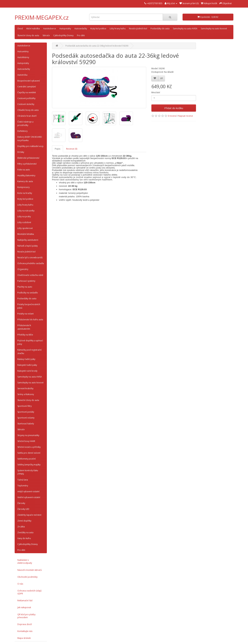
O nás (20, 584)
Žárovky (21, 503)
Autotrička (22, 75)
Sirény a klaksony (26, 394)
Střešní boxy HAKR (26, 441)
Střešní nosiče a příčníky (29, 447)
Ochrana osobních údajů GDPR (29, 592)
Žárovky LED (23, 509)
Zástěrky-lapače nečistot (29, 515)
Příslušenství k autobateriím (24, 327)
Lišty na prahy (24, 216)
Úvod (20, 29)
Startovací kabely (26, 424)
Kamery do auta (25, 181)
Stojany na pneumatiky (28, 435)
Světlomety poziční (27, 459)
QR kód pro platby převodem (26, 616)
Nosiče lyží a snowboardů (30, 257)
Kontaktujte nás (25, 631)
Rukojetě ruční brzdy (27, 371)
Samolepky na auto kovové (214, 29)
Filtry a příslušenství (27, 164)
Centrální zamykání (27, 87)
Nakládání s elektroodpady (25, 561)
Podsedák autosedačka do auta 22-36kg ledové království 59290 (97, 46)
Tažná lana (23, 480)
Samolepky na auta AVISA (185, 29)
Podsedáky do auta (160, 29)
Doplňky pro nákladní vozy (30, 146)
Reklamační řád (25, 600)
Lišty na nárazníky (26, 211)
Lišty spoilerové (25, 228)
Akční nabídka (33, 29)
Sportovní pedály (26, 412)
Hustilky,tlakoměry (26, 175)
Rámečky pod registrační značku (29, 352)
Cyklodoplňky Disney (63, 35)
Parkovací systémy (26, 281)
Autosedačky (81, 29)
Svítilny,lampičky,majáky (29, 465)
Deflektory (22, 131)
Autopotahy (65, 29)
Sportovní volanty (26, 418)
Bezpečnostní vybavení (29, 81)
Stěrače (46, 35)
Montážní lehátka (26, 234)
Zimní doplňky (24, 521)
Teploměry (23, 486)
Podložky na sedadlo (28, 293)
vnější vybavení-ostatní (28, 491)
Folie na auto (24, 170)
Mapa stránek (24, 638)
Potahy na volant (25, 314)
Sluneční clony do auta (28, 35)
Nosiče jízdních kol (138, 29)
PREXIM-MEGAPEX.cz (42, 17)
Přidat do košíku (174, 108)
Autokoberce (50, 29)
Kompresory (24, 187)
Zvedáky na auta (25, 532)
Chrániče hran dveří (27, 116)
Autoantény (23, 51)
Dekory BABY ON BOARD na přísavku (30, 139)
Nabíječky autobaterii (28, 240)
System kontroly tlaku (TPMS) (28, 472)
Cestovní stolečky (26, 104)
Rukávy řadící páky (26, 359)
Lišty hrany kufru (118, 29)
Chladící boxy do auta (28, 110)
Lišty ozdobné (24, 222)
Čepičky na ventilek (27, 92)
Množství (156, 92)
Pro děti (81, 35)
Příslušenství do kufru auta (30, 320)
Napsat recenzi (186, 116)
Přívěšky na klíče (25, 335)
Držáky (21, 152)
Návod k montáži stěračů (30, 570)
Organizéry (23, 269)
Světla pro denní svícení (29, 453)
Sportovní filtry (25, 406)
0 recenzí (172, 116)
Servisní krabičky (25, 388)
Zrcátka (21, 527)
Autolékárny (23, 57)
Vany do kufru (24, 538)
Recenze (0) (72, 149)
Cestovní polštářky (26, 98)
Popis (58, 149)
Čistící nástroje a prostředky (25, 123)
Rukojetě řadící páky (27, 365)
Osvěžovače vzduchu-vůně (30, 275)
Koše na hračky (25, 193)
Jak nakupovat (24, 607)
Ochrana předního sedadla (31, 263)
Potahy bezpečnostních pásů (29, 306)
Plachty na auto (25, 287)
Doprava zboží (25, 624)
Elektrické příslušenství (28, 158)
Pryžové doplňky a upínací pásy (30, 342)
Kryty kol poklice (98, 29)
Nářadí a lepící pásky (28, 246)
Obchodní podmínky (27, 577)
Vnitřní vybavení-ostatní (29, 497)
